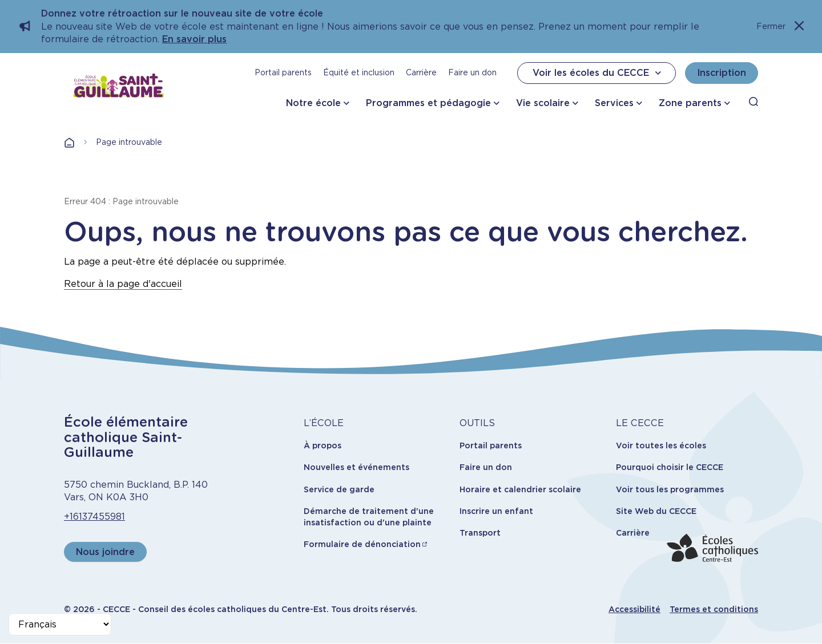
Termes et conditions (714, 609)
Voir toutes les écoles (661, 445)
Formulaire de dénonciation (362, 544)
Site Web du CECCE (656, 511)
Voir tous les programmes (670, 489)
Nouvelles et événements (356, 467)
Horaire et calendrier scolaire (520, 489)
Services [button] (614, 103)
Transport (480, 533)
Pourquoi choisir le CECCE (670, 467)
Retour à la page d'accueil (123, 284)
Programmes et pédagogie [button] (428, 103)
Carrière (421, 72)
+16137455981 (94, 517)
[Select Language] (60, 624)
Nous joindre (105, 552)
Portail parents (283, 72)
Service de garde (339, 489)
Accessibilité (634, 609)
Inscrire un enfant (496, 511)
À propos (323, 445)
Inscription (722, 73)
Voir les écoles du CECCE (598, 73)
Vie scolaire (543, 103)
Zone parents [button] (690, 103)
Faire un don (472, 72)
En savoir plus (194, 39)
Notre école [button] (313, 103)
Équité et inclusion (359, 72)
